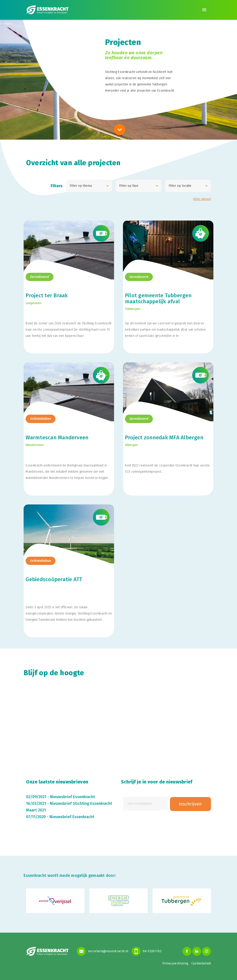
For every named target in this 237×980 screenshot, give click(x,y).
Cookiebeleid (201, 963)
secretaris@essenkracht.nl (103, 951)
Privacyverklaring (176, 963)
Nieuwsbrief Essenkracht (73, 797)
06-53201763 (147, 951)
